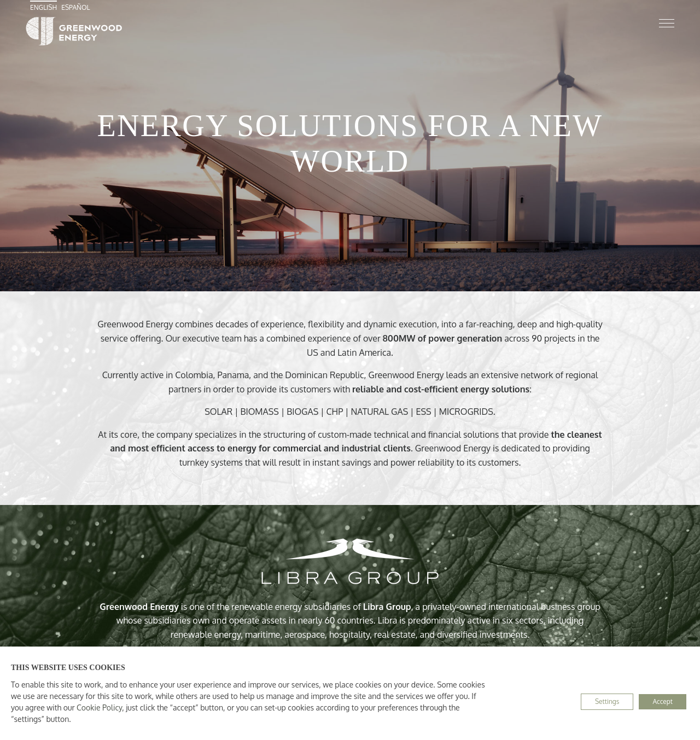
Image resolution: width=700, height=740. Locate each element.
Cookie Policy (99, 707)
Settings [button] (607, 701)
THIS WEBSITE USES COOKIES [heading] (68, 668)
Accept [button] (663, 701)
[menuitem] (45, 7)
